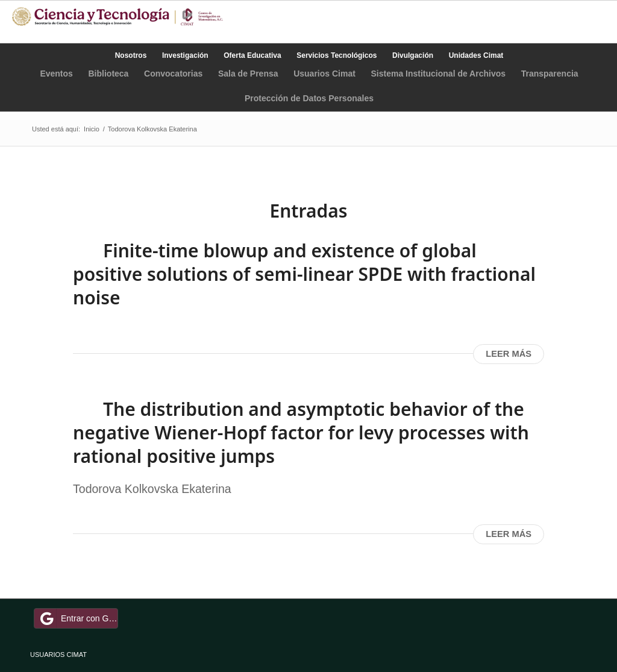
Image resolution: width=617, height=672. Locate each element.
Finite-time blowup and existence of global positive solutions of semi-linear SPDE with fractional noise (304, 274)
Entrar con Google (78, 618)
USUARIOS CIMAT (58, 655)
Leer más (509, 354)
